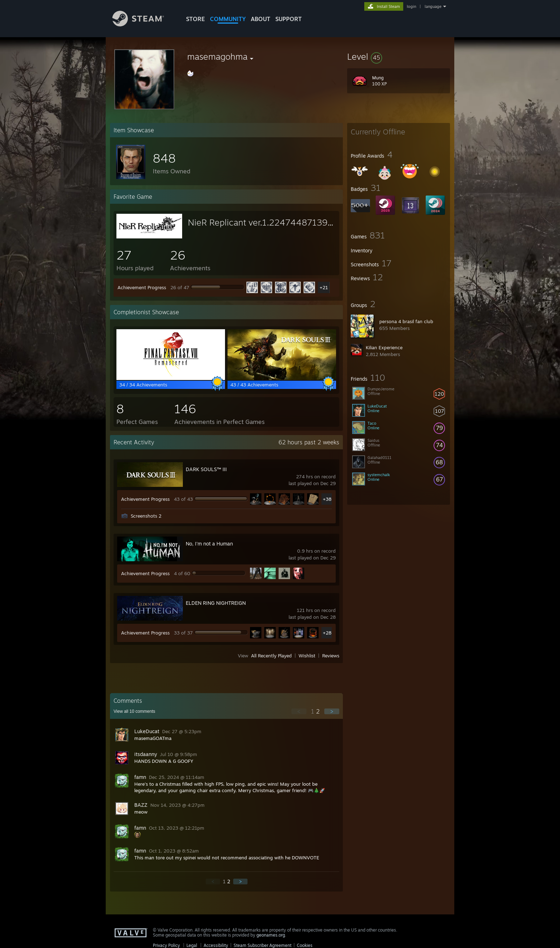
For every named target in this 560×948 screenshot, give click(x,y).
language (433, 6)
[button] (399, 56)
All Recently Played (271, 656)
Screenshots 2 (146, 516)
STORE (196, 19)
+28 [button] (327, 633)
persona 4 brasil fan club (406, 321)
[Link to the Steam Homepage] (144, 24)
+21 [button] (324, 287)
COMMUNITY (228, 19)
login (411, 6)
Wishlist (307, 656)
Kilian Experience (384, 347)
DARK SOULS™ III (206, 469)
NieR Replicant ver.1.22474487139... (261, 222)
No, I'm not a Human (209, 544)
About (261, 19)
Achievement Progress (142, 287)
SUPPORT (289, 19)
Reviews (331, 656)
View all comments (134, 711)
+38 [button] (327, 499)
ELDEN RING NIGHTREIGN (216, 603)
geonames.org (271, 935)
